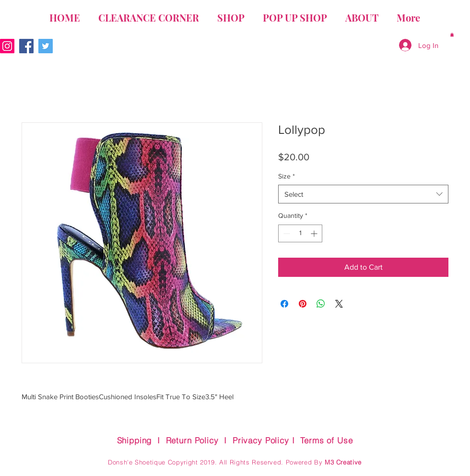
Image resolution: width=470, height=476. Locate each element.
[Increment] (315, 233)
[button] (452, 35)
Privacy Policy (261, 440)
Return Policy (192, 440)
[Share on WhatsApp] (321, 304)
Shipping (135, 440)
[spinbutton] (300, 233)
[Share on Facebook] (284, 304)
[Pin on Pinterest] (303, 304)
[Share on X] (339, 304)
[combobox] (363, 194)
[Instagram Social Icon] (7, 46)
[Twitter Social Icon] (46, 46)
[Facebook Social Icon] (26, 46)
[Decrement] (286, 233)
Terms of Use (326, 440)
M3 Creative (343, 462)
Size (287, 176)
